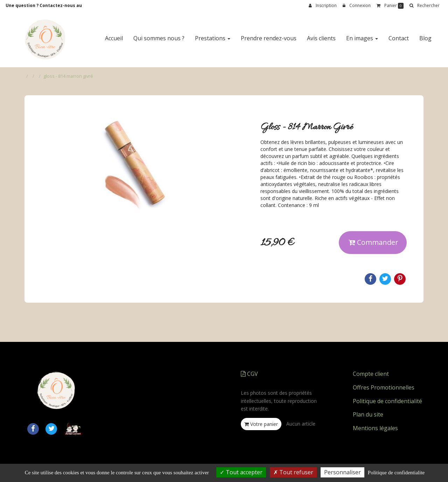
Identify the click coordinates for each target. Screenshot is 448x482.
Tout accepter (241, 472)
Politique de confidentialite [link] (396, 473)
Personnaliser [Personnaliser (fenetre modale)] (342, 472)
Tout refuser (293, 472)
